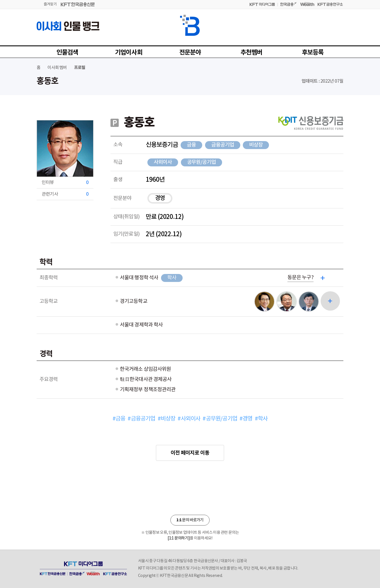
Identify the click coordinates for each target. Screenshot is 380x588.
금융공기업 (223, 145)
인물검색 (67, 53)
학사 (172, 278)
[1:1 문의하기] (179, 538)
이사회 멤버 (57, 68)
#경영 (246, 419)
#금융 (119, 419)
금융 (191, 145)
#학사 (261, 419)
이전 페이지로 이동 (190, 453)
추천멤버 (251, 53)
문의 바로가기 (190, 520)
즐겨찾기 (50, 4)
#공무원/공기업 (220, 419)
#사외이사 (189, 419)
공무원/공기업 (202, 162)
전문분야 (190, 53)
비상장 (256, 145)
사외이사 (163, 162)
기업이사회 (129, 53)
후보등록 (313, 53)
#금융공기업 (141, 419)
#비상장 (167, 419)
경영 (160, 198)
